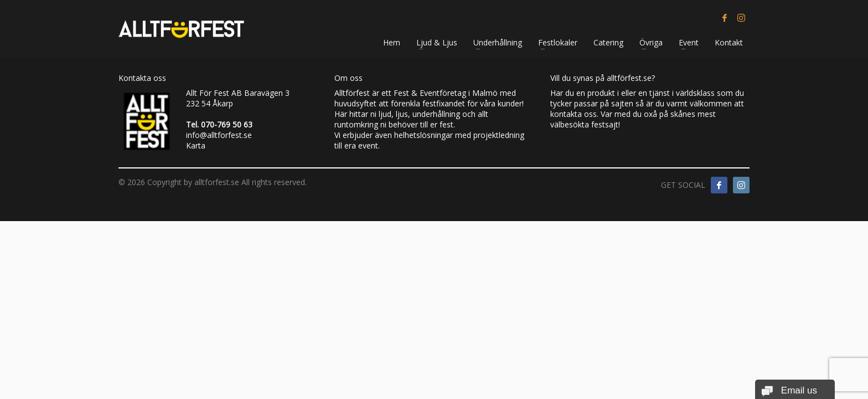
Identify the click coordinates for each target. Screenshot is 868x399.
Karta (196, 145)
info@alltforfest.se (219, 135)
